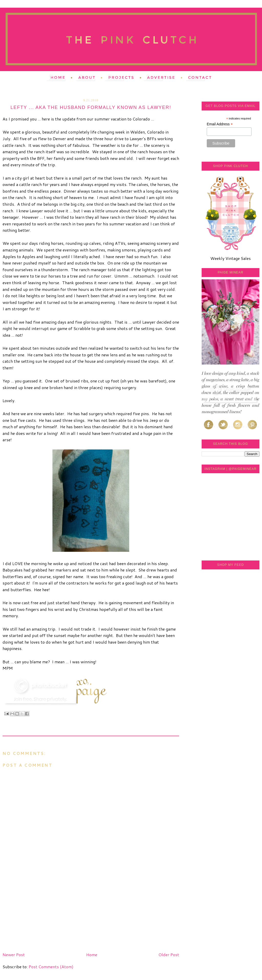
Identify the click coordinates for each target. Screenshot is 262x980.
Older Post (169, 955)
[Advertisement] (41, 914)
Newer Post (14, 955)
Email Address (220, 124)
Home (92, 955)
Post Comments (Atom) (51, 967)
